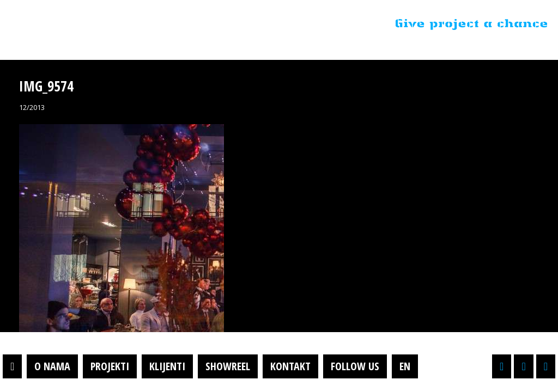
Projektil (78, 24)
